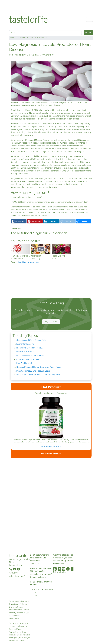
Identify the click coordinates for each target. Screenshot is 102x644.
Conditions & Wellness (25, 38)
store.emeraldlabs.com (51, 446)
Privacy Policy (59, 572)
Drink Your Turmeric (25, 352)
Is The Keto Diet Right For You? (30, 348)
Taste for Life (36, 592)
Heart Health (42, 38)
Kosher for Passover (25, 344)
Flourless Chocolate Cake (28, 359)
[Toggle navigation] (90, 19)
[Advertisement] (51, 7)
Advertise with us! (17, 576)
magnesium (35, 262)
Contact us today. (38, 577)
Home (12, 38)
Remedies (49, 590)
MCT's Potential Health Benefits (30, 356)
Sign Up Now (51, 322)
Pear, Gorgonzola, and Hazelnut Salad (33, 371)
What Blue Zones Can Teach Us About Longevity (38, 375)
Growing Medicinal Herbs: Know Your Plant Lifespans (40, 367)
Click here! (35, 564)
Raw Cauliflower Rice (26, 363)
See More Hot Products (51, 454)
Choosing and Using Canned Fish (31, 340)
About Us (13, 573)
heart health (23, 262)
